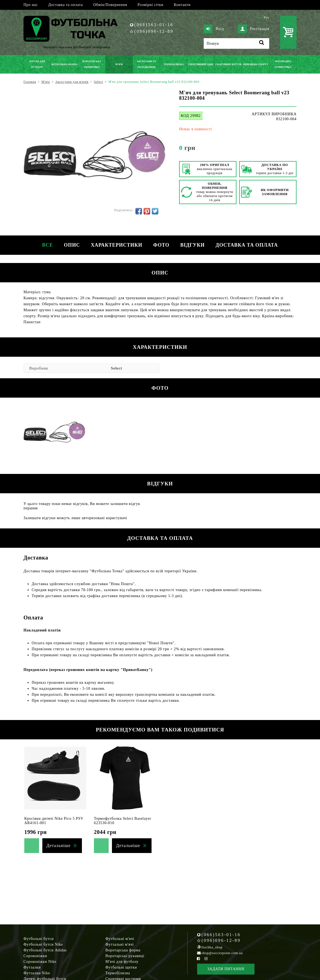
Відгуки (192, 245)
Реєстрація (254, 29)
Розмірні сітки (151, 5)
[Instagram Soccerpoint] (206, 959)
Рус (266, 17)
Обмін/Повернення (110, 5)
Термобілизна (118, 973)
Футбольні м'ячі (120, 939)
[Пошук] (236, 43)
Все (48, 245)
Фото (161, 245)
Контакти (182, 5)
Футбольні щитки (121, 967)
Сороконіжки (35, 956)
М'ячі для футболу (122, 962)
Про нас (31, 5)
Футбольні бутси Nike (43, 944)
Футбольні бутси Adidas (45, 950)
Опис (72, 245)
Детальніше (58, 846)
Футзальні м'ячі (120, 944)
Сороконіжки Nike (40, 962)
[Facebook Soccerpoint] (198, 959)
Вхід (214, 29)
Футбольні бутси (38, 939)
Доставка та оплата (65, 5)
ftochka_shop (212, 947)
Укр (258, 17)
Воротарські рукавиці (125, 956)
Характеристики (117, 245)
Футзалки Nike (37, 973)
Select (117, 368)
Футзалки (32, 967)
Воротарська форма (123, 950)
